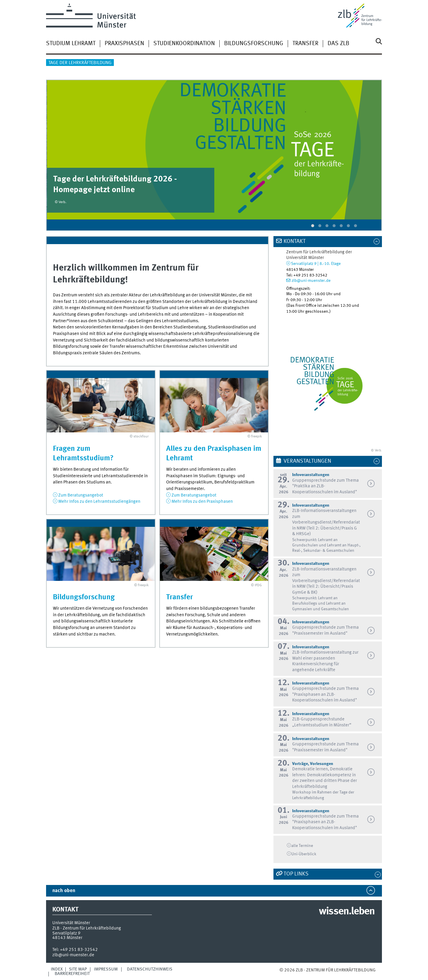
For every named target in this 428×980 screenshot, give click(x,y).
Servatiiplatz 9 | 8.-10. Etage (316, 264)
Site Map (78, 969)
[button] (313, 226)
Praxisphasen (124, 44)
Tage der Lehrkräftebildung (80, 63)
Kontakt (295, 241)
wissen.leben (347, 912)
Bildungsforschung (254, 44)
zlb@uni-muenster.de (311, 281)
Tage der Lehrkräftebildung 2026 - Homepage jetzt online (115, 185)
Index (57, 969)
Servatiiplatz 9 (66, 933)
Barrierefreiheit (72, 974)
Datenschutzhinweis (150, 969)
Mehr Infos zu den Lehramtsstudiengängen (99, 502)
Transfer (305, 44)
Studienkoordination (184, 44)
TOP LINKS (296, 874)
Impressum (106, 969)
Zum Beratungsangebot (81, 495)
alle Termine (302, 846)
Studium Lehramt (71, 44)
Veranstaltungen (307, 461)
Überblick (304, 854)
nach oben (64, 891)
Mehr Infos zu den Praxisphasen (202, 502)
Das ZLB (338, 44)
